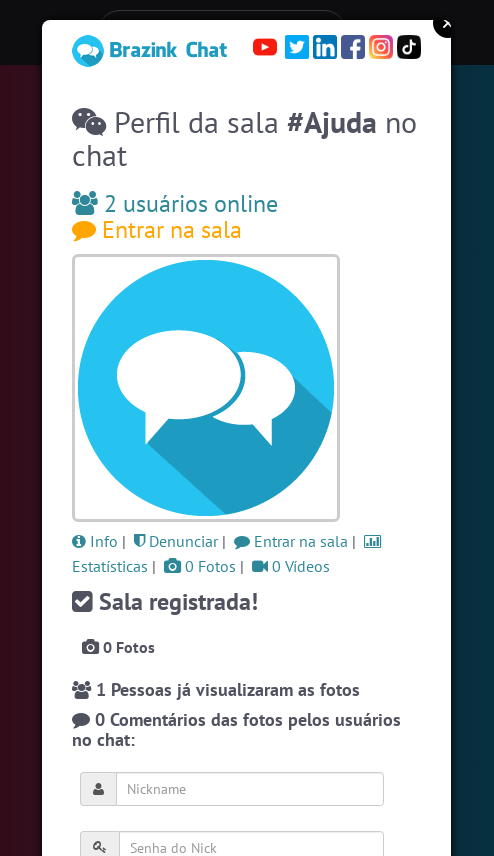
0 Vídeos (291, 566)
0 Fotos (200, 566)
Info (95, 541)
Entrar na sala (157, 229)
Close (448, 23)
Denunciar (176, 541)
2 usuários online (175, 203)
